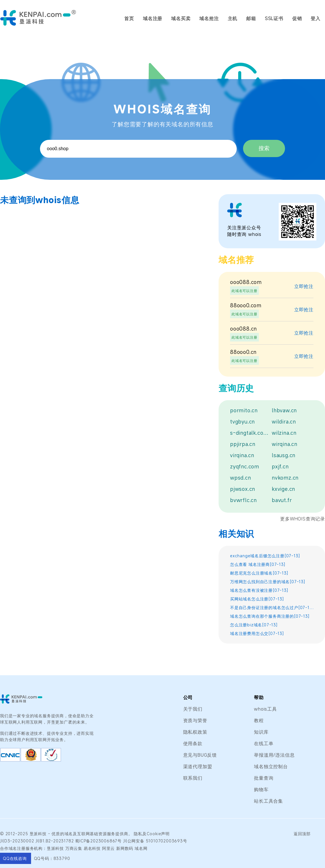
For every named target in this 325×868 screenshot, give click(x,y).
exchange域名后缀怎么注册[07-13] (265, 556)
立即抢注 (304, 286)
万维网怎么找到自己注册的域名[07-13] (268, 582)
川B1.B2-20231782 (55, 841)
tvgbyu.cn (242, 421)
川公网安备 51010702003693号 (155, 841)
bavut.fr (282, 500)
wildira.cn (284, 421)
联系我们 (193, 778)
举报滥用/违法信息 (274, 755)
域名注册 (153, 18)
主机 (233, 18)
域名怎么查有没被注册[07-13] (259, 590)
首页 (129, 18)
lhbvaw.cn (284, 410)
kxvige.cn (283, 489)
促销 (297, 18)
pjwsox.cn (243, 489)
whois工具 (265, 709)
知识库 (261, 732)
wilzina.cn (284, 433)
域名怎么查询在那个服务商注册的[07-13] (270, 616)
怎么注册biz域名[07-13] (254, 625)
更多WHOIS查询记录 (303, 519)
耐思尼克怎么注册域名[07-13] (259, 573)
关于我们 (193, 709)
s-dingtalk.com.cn (250, 433)
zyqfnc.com (245, 466)
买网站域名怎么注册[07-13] (257, 599)
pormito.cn (244, 410)
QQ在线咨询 (16, 858)
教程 (259, 720)
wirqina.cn (285, 444)
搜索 (264, 148)
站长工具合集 (268, 801)
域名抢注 (209, 18)
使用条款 (193, 743)
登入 (316, 18)
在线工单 (264, 743)
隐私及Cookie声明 (152, 834)
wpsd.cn (241, 478)
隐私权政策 (195, 732)
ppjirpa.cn (243, 444)
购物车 (261, 789)
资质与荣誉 (195, 720)
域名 (69, 834)
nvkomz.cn (285, 478)
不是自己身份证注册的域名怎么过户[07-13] (272, 607)
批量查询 (264, 778)
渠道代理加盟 (198, 766)
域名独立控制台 (271, 766)
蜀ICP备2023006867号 (98, 841)
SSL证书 (274, 18)
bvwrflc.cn (243, 500)
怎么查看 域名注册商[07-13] (258, 564)
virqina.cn (242, 455)
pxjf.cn (280, 466)
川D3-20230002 (17, 841)
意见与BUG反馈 (200, 755)
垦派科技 (38, 834)
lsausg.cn (284, 455)
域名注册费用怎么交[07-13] (257, 633)
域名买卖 (181, 18)
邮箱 (251, 18)
